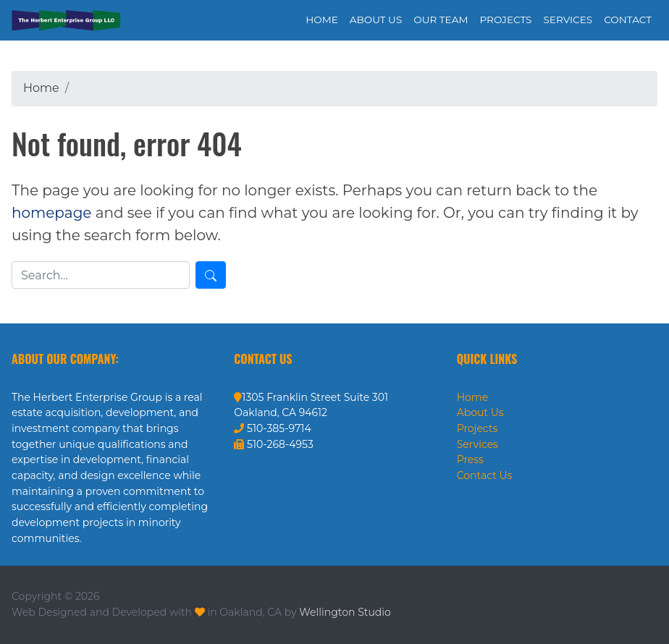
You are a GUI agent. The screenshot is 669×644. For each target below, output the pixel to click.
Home (472, 397)
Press (470, 459)
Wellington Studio (345, 612)
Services (477, 444)
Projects (477, 428)
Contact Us (485, 475)
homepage (51, 213)
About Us (480, 412)
